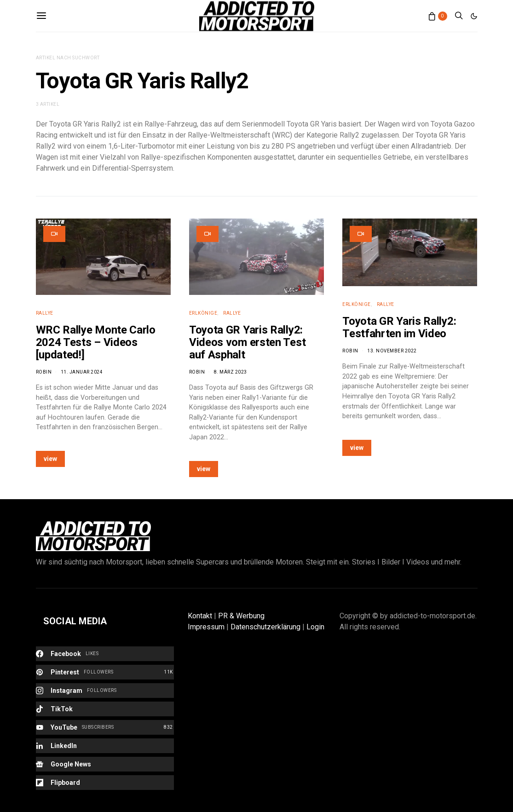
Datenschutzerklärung (265, 627)
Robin (44, 372)
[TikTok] (105, 709)
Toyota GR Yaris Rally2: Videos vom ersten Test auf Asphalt (247, 342)
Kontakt (200, 616)
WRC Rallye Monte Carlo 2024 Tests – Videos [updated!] (96, 342)
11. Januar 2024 (82, 372)
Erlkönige (203, 313)
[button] (474, 16)
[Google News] (105, 764)
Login (315, 627)
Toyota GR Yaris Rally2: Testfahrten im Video (399, 327)
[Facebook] (105, 654)
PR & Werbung (241, 616)
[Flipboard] (105, 783)
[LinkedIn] (105, 746)
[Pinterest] (105, 672)
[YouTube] (105, 727)
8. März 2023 (231, 372)
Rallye (45, 313)
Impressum (206, 627)
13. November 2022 (392, 351)
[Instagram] (105, 691)
